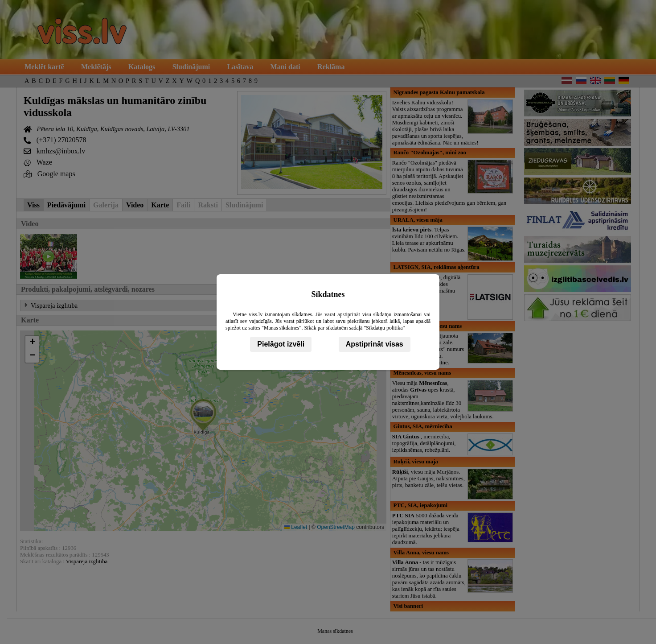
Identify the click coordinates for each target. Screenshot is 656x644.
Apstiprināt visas (375, 344)
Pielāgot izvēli (281, 344)
